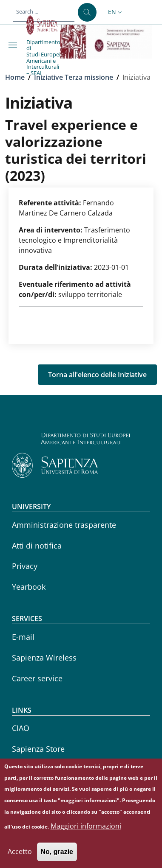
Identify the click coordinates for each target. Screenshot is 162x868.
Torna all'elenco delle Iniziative (97, 375)
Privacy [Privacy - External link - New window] (25, 566)
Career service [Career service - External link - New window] (37, 678)
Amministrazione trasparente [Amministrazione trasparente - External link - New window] (64, 525)
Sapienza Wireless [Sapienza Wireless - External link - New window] (44, 658)
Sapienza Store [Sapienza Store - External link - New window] (38, 749)
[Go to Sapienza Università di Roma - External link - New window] (43, 25)
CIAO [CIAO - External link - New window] (21, 728)
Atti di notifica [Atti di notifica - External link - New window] (37, 546)
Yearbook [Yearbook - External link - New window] (29, 587)
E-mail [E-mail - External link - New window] (23, 637)
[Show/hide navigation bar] (14, 45)
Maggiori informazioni (86, 835)
